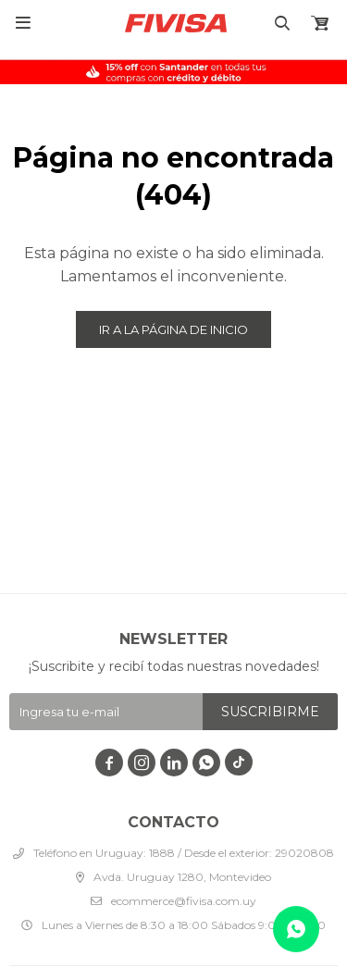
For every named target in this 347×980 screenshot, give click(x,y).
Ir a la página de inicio (173, 329)
